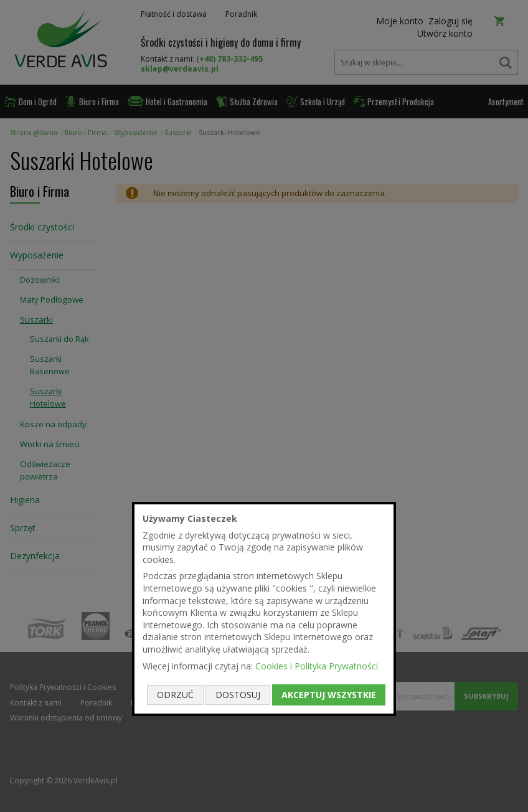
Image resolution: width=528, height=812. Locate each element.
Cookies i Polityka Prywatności (317, 665)
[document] (264, 609)
